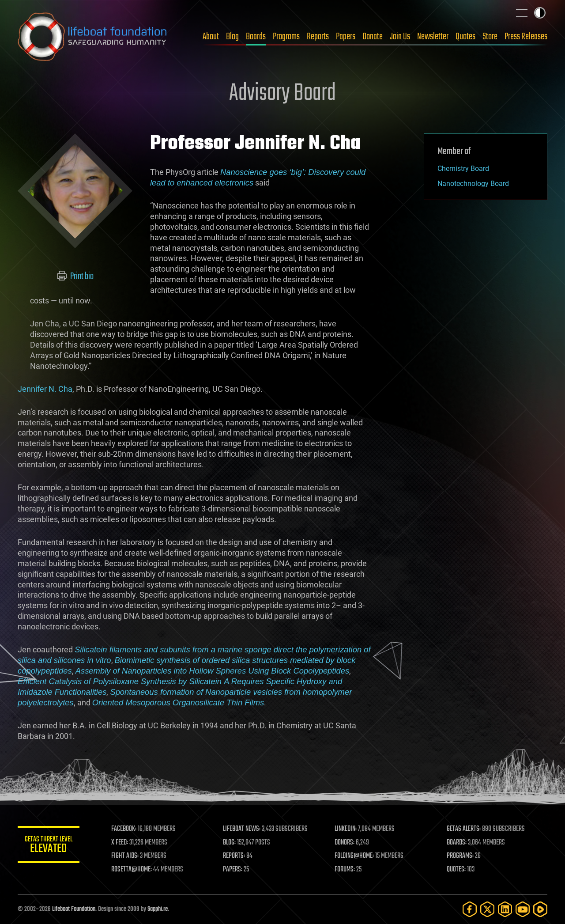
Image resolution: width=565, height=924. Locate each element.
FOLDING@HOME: (355, 856)
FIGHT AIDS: (125, 856)
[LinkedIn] (505, 909)
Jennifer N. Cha (45, 389)
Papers (346, 37)
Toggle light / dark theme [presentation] (540, 13)
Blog (232, 37)
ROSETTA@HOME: (132, 870)
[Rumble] (540, 909)
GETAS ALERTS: (464, 829)
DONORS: (345, 843)
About (211, 37)
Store (490, 37)
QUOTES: (456, 870)
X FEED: (120, 843)
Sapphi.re (158, 909)
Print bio (75, 276)
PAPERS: (233, 870)
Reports (318, 37)
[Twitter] (487, 909)
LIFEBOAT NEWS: (242, 829)
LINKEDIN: (346, 829)
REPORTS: (234, 856)
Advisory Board (282, 94)
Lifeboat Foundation (74, 909)
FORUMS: (345, 870)
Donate (373, 37)
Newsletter (433, 37)
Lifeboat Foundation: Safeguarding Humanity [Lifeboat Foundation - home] (93, 37)
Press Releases (526, 37)
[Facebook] (470, 909)
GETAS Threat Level (49, 846)
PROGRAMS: (460, 856)
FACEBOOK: (124, 829)
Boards (256, 37)
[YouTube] (523, 909)
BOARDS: (457, 843)
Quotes (465, 37)
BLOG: (229, 843)
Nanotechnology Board (473, 184)
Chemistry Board (463, 169)
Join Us (400, 37)
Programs (286, 37)
